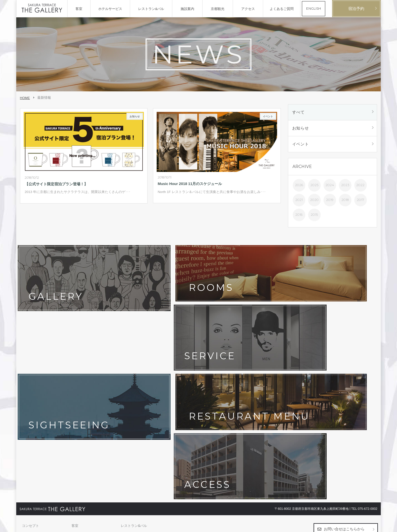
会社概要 (29, 402)
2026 (299, 187)
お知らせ (301, 129)
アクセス (128, 376)
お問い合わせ (32, 393)
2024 (330, 187)
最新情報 (78, 385)
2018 (345, 202)
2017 (361, 202)
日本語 (360, 525)
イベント (301, 145)
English (372, 525)
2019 (330, 202)
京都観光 (29, 385)
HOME (25, 98)
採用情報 (78, 402)
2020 (314, 202)
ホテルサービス (34, 376)
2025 (314, 187)
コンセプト (30, 367)
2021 (299, 202)
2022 (360, 187)
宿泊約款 (128, 393)
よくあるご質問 (133, 385)
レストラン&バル (134, 367)
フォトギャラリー (85, 376)
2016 (299, 216)
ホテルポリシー (83, 393)
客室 (75, 367)
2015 (314, 216)
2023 (345, 187)
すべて (299, 112)
